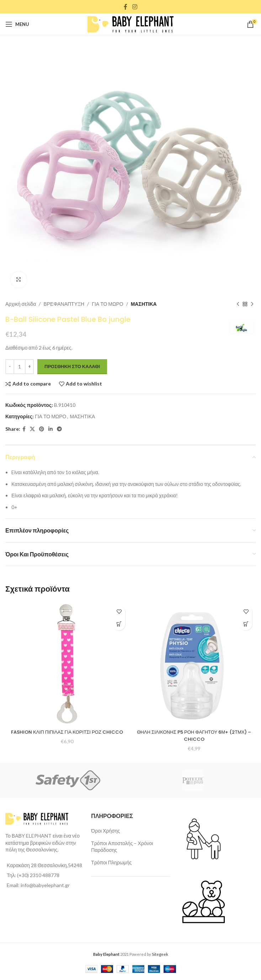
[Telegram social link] (59, 429)
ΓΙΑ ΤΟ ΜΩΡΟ (107, 304)
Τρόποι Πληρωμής (111, 862)
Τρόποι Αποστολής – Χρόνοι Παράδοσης (122, 847)
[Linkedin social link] (50, 429)
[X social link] (32, 429)
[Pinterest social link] (42, 429)
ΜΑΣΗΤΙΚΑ (144, 304)
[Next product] (252, 304)
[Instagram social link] (135, 7)
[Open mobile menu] (17, 24)
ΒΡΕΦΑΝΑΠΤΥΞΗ (64, 304)
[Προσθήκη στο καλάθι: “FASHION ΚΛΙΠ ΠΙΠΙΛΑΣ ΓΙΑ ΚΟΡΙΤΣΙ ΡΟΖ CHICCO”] (119, 624)
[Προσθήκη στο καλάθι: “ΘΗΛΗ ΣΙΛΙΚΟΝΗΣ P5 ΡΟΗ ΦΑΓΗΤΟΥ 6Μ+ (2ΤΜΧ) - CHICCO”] (246, 624)
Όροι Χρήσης (105, 831)
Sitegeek (160, 954)
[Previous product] (238, 304)
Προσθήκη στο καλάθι (72, 366)
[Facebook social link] (126, 7)
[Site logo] (130, 24)
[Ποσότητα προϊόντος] (20, 367)
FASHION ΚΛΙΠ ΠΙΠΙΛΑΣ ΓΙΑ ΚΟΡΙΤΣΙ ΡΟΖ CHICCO (67, 735)
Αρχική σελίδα (21, 304)
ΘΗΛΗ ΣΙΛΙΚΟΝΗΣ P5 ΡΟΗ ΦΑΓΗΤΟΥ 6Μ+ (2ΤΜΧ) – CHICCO (194, 735)
